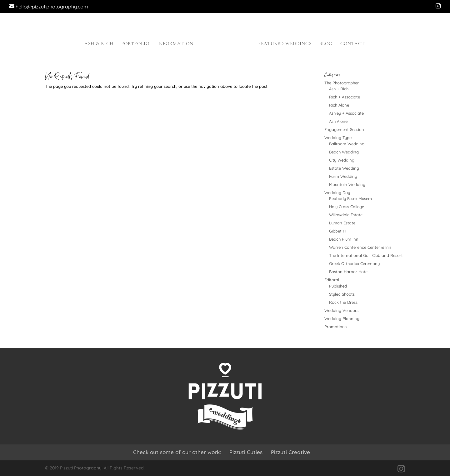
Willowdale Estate (346, 215)
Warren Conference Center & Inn (360, 247)
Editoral (332, 280)
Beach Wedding (344, 152)
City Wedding (342, 160)
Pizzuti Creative (290, 452)
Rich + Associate (345, 97)
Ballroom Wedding (347, 144)
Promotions (335, 327)
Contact (353, 44)
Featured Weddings (285, 44)
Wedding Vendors (341, 310)
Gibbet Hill (339, 231)
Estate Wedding (344, 168)
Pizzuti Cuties (246, 452)
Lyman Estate (342, 223)
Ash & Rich (99, 44)
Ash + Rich (339, 89)
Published (338, 286)
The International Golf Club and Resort (366, 255)
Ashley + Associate (346, 113)
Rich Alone (339, 105)
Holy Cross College (347, 207)
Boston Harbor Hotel (349, 272)
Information (175, 44)
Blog (326, 44)
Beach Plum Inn (344, 239)
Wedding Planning (342, 318)
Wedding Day (337, 193)
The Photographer (342, 83)
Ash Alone (338, 121)
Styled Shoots (342, 294)
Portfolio (135, 44)
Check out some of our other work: (177, 452)
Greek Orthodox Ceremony (354, 263)
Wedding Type (338, 138)
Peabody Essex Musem (350, 198)
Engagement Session (344, 129)
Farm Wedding (343, 176)
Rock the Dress (343, 302)
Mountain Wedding (347, 184)
